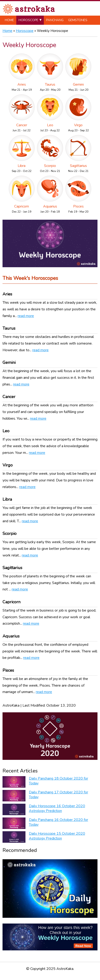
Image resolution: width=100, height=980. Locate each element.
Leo (50, 125)
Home (9, 20)
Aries (22, 84)
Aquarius (50, 206)
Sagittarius (78, 166)
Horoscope (28, 20)
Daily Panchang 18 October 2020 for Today (58, 781)
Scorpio (50, 166)
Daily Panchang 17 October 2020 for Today (58, 795)
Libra (22, 166)
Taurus (50, 84)
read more (26, 316)
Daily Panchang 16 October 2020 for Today (58, 822)
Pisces (78, 206)
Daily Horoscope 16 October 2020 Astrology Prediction (57, 808)
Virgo (78, 125)
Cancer (22, 125)
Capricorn (22, 206)
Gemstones (78, 20)
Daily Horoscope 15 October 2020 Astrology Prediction (57, 836)
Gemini (78, 84)
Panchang (55, 20)
